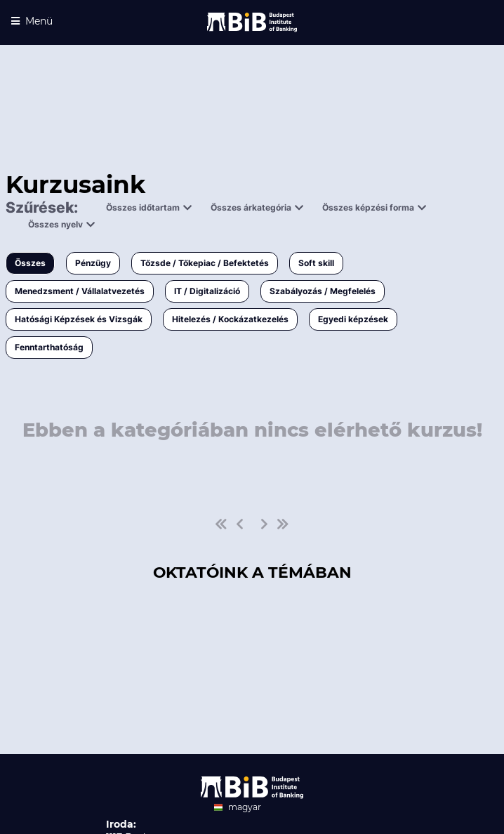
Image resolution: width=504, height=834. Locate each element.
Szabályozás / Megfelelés (323, 291)
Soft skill (316, 263)
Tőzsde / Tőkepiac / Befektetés (205, 263)
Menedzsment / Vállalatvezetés (80, 291)
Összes (30, 263)
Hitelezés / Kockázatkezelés (230, 319)
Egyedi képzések (353, 319)
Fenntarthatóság (49, 347)
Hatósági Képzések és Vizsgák (79, 319)
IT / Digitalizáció (207, 291)
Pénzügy (93, 263)
